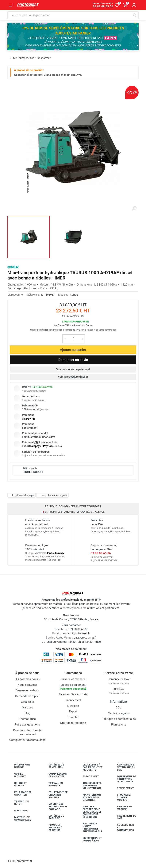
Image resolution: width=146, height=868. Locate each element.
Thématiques (27, 719)
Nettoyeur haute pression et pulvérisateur (90, 827)
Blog (27, 713)
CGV (119, 708)
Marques (27, 708)
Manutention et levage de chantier (89, 797)
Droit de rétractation (73, 723)
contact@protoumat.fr (76, 633)
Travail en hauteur (53, 784)
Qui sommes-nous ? (27, 679)
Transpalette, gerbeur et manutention (89, 786)
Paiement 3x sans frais (73, 694)
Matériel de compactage (20, 818)
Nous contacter (27, 685)
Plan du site (119, 725)
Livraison (73, 706)
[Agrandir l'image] (134, 208)
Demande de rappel (27, 696)
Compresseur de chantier (55, 775)
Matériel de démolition (53, 766)
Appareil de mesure (122, 808)
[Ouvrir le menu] (11, 5)
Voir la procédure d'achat (73, 377)
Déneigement (123, 788)
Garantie (73, 717)
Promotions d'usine (19, 766)
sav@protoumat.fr (85, 638)
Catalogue (27, 702)
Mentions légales (119, 713)
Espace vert (88, 776)
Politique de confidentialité (119, 719)
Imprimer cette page (21, 495)
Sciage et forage (18, 784)
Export (73, 711)
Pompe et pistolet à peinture (53, 828)
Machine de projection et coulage (55, 807)
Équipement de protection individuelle (124, 779)
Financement (73, 700)
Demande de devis (27, 690)
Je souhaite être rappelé (52, 495)
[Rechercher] (135, 15)
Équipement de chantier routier (55, 795)
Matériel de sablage (53, 817)
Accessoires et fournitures (123, 828)
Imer (21, 295)
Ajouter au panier (73, 350)
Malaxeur (18, 811)
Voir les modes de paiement (73, 369)
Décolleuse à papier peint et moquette (90, 767)
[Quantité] (74, 339)
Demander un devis (73, 360)
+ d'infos (45, 410)
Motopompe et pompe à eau (89, 839)
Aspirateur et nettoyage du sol (123, 767)
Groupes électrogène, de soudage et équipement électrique (89, 812)
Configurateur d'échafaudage (27, 740)
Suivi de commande (73, 679)
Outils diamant (17, 775)
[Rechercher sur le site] (69, 15)
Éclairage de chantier (20, 793)
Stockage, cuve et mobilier (121, 797)
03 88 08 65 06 (101, 553)
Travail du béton (19, 803)
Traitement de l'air (124, 817)
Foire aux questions (27, 725)
